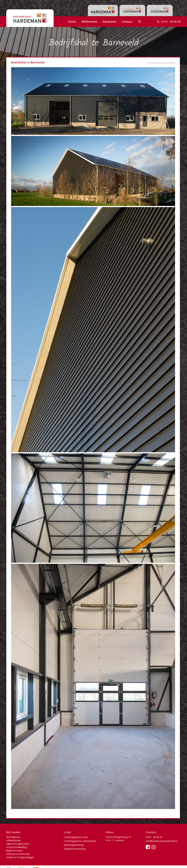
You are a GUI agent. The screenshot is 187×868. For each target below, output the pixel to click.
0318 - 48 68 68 (171, 22)
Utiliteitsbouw (42, 837)
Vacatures (109, 22)
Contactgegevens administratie (80, 841)
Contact (127, 22)
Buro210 (176, 862)
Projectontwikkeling (45, 840)
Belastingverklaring (74, 845)
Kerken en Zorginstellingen (20, 847)
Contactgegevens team (76, 837)
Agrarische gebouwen (18, 840)
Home (72, 22)
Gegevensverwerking (75, 849)
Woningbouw (13, 837)
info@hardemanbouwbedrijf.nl (162, 841)
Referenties (89, 22)
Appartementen (14, 844)
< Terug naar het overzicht (161, 62)
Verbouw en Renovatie (47, 844)
